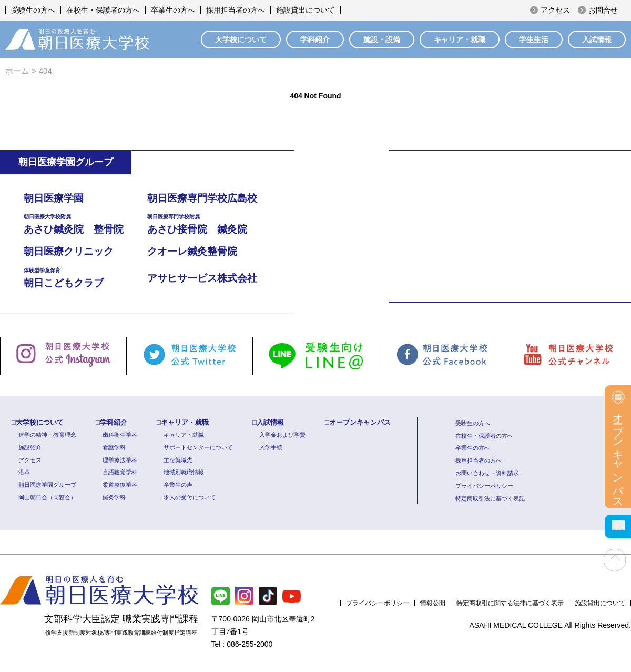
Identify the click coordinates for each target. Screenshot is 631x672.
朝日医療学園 (54, 198)
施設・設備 (382, 39)
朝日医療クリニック (69, 251)
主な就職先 (178, 460)
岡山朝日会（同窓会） (47, 497)
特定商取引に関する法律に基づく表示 (510, 603)
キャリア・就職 (460, 39)
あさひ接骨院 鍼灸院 (209, 223)
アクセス (555, 10)
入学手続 (271, 447)
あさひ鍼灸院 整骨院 (85, 223)
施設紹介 (30, 447)
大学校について (241, 39)
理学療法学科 (120, 460)
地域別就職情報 (184, 472)
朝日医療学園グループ (47, 485)
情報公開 (433, 603)
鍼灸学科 (114, 497)
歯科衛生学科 (120, 435)
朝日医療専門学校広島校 (202, 198)
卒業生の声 (178, 485)
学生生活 (534, 39)
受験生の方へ (33, 10)
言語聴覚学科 (120, 472)
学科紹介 (315, 39)
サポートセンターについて (198, 447)
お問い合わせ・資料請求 (487, 473)
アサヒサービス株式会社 (202, 278)
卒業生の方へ (173, 10)
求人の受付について (190, 497)
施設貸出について (306, 10)
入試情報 (597, 39)
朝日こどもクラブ (85, 277)
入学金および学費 (282, 435)
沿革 (24, 472)
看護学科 (114, 447)
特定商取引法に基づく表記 (490, 498)
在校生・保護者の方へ (103, 10)
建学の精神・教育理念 (47, 435)
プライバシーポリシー (484, 486)
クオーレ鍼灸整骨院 (192, 251)
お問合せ (603, 10)
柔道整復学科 (120, 485)
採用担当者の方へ (236, 10)
